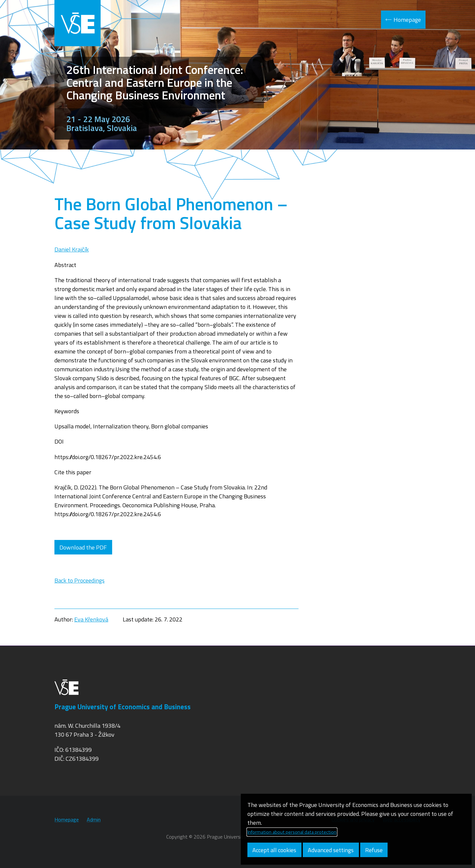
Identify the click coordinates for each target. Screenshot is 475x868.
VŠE (78, 23)
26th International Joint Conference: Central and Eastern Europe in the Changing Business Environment (155, 82)
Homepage (407, 20)
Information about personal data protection (292, 832)
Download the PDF (83, 547)
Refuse (374, 850)
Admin (94, 819)
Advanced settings (331, 850)
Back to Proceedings (79, 580)
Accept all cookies (274, 850)
